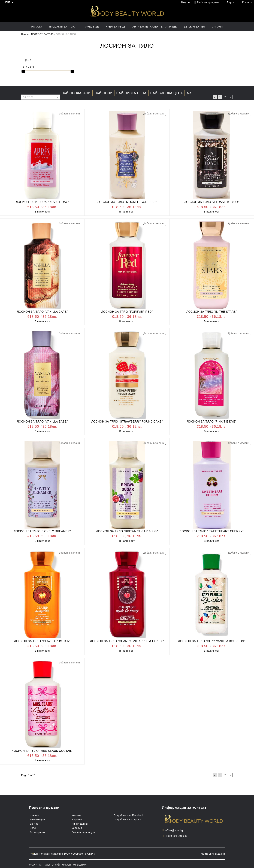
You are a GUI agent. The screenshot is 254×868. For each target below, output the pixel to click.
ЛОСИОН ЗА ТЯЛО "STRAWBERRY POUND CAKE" (127, 422)
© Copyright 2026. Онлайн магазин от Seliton (58, 863)
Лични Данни (80, 824)
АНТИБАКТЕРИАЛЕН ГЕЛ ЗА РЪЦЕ (155, 27)
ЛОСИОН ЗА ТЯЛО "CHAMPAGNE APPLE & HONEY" (127, 641)
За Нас (34, 824)
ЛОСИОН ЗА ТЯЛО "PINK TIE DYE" (212, 422)
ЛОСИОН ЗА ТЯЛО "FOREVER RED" (127, 312)
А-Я (190, 93)
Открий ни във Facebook (129, 815)
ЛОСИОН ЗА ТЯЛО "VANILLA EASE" (42, 422)
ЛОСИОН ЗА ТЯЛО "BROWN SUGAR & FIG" (127, 531)
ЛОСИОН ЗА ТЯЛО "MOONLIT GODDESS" (127, 202)
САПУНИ (217, 27)
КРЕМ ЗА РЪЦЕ (116, 27)
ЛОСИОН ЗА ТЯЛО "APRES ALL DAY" (42, 202)
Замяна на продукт (84, 832)
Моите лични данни (213, 853)
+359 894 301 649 (177, 836)
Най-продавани (76, 93)
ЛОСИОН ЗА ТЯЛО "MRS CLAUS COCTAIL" (42, 751)
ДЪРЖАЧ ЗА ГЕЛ (194, 27)
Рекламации (37, 820)
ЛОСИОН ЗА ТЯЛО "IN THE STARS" (212, 312)
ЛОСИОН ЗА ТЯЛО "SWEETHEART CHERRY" (212, 531)
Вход (33, 828)
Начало (37, 27)
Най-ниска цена (131, 93)
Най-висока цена (167, 93)
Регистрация (38, 832)
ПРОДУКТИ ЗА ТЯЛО (62, 27)
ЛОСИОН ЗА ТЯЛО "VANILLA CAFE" (42, 312)
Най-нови (104, 93)
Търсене (77, 820)
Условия (77, 828)
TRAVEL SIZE (90, 27)
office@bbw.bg (174, 830)
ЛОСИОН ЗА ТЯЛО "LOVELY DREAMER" (42, 531)
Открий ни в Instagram (127, 820)
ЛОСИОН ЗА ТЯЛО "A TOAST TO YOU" (212, 202)
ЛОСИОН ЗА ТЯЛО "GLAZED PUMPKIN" (42, 641)
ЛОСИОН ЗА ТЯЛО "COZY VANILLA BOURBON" (212, 641)
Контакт (77, 815)
